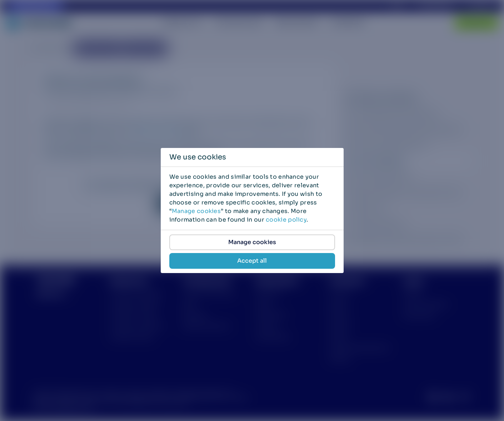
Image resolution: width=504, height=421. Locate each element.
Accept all (252, 261)
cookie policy (286, 220)
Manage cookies (196, 211)
